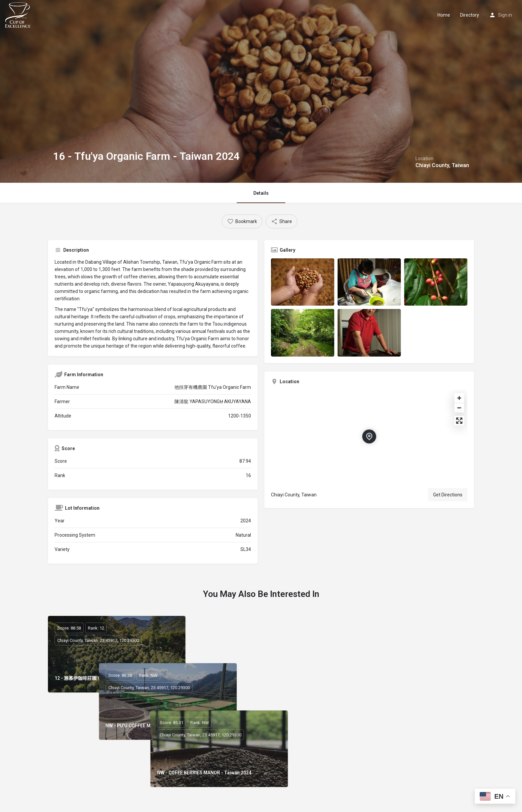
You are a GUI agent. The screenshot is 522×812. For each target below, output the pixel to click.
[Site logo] (19, 14)
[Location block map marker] (369, 436)
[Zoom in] (459, 398)
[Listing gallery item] (303, 282)
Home (444, 15)
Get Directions (448, 495)
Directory (470, 15)
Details (261, 193)
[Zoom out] (459, 408)
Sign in (505, 15)
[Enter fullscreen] (459, 421)
